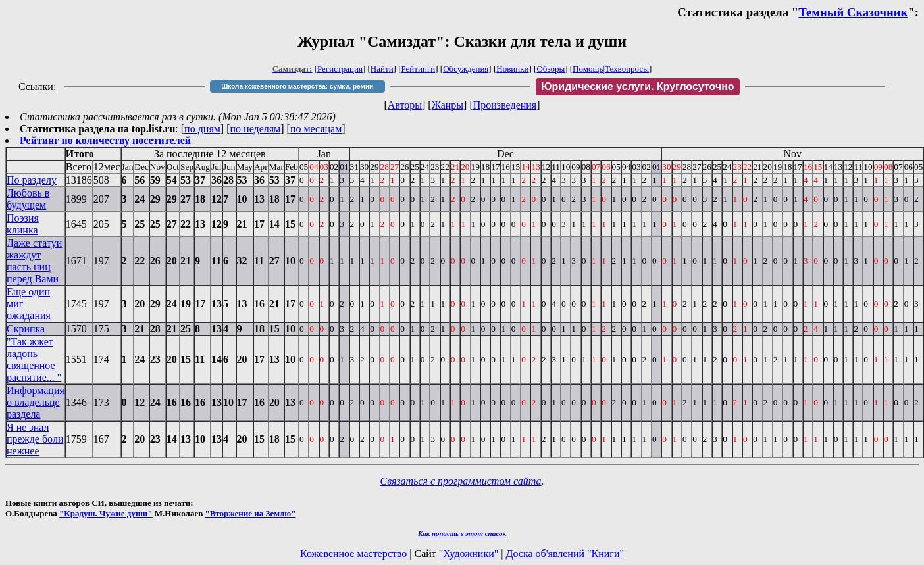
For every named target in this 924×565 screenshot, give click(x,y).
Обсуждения (466, 69)
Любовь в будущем (28, 199)
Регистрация (340, 69)
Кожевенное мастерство (353, 553)
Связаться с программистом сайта (461, 481)
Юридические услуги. (638, 86)
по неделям (256, 129)
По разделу (32, 180)
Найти (382, 69)
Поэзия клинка (23, 224)
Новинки (512, 69)
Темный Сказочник (853, 12)
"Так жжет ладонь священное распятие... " (34, 359)
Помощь (588, 69)
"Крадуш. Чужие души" (106, 513)
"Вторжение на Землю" (250, 513)
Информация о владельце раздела (36, 402)
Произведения (505, 105)
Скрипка (26, 329)
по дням (202, 129)
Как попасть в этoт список (462, 533)
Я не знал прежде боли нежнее (35, 439)
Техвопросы (627, 69)
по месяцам (316, 129)
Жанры (448, 105)
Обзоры (551, 69)
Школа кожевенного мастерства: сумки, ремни (297, 86)
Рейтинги (419, 69)
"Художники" (469, 553)
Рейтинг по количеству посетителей (105, 140)
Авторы (405, 105)
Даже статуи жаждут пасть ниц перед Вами (34, 261)
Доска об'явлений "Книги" (565, 553)
